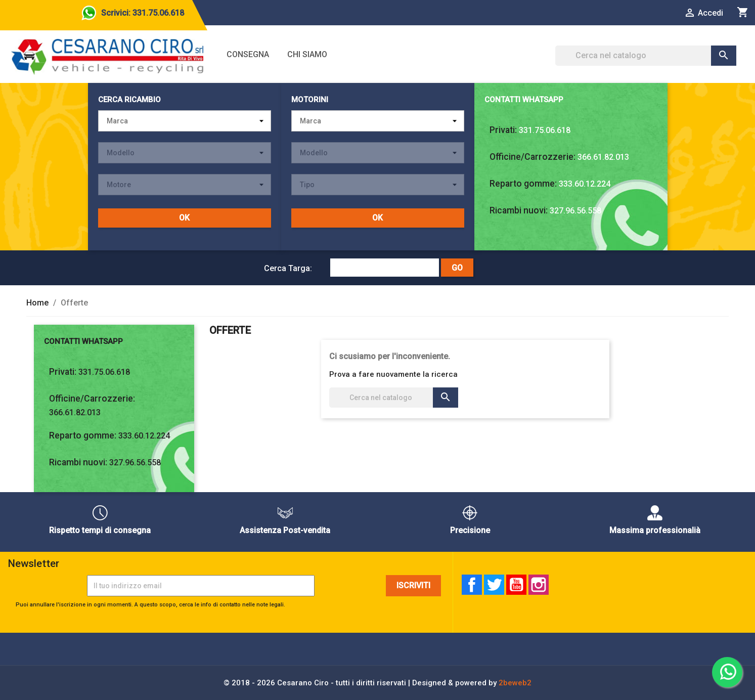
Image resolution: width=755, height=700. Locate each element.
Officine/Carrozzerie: (532, 157)
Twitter (494, 585)
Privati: (503, 130)
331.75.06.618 (545, 130)
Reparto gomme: (523, 184)
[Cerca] (646, 56)
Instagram (539, 585)
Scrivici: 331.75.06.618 (143, 13)
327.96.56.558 (575, 211)
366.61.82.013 (603, 157)
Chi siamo (307, 54)
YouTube (516, 585)
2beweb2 (515, 683)
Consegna (248, 54)
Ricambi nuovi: (519, 210)
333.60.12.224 (585, 184)
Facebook (472, 585)
